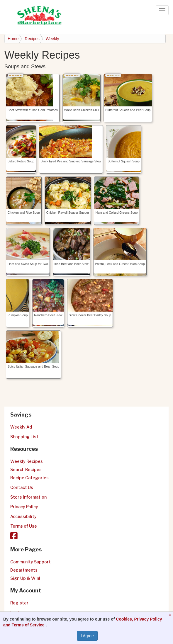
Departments (24, 570)
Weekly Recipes (27, 461)
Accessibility (23, 516)
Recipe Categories (29, 478)
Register (19, 603)
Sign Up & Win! (25, 578)
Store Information (28, 497)
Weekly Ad (21, 427)
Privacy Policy (24, 507)
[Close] (171, 615)
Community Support (30, 562)
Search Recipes (26, 469)
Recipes (32, 39)
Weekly (52, 39)
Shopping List (24, 437)
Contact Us (22, 487)
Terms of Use (24, 526)
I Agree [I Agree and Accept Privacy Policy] (87, 636)
